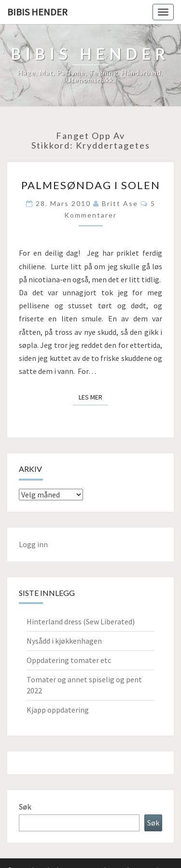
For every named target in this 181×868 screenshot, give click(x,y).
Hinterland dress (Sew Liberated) (81, 621)
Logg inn (33, 544)
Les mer (93, 397)
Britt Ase (120, 203)
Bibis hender (37, 12)
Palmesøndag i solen (91, 185)
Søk (25, 807)
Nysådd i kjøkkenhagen (64, 641)
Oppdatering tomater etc (69, 660)
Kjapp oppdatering (58, 710)
